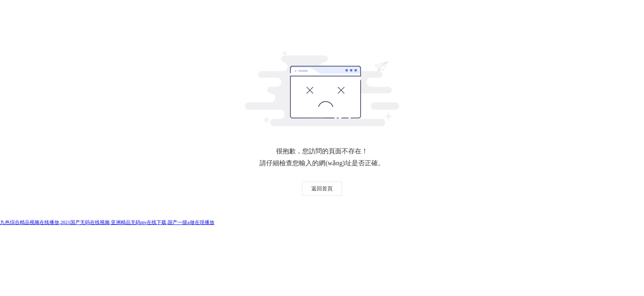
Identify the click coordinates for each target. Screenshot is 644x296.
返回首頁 (322, 188)
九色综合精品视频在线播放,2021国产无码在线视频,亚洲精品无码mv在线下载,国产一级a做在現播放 (107, 222)
